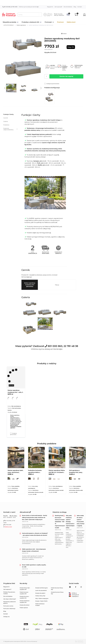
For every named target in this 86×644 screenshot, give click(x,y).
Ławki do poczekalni (41, 590)
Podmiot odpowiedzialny (11, 129)
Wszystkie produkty (9, 22)
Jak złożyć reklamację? (10, 599)
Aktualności (25, 512)
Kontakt (80, 7)
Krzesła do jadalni (40, 593)
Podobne (6, 125)
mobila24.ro (74, 596)
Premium (60, 22)
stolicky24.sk (74, 595)
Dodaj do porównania (52, 84)
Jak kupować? (58, 7)
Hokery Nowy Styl (40, 596)
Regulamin (50, 7)
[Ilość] (46, 76)
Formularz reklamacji (9, 609)
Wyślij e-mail (8, 527)
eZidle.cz (73, 593)
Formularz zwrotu (8, 606)
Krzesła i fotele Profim (41, 601)
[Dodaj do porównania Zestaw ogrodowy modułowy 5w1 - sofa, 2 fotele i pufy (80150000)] (11, 433)
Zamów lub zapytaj (66, 76)
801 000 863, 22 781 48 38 (10, 7)
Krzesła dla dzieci (25, 605)
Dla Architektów (68, 7)
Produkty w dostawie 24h (30, 22)
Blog (75, 7)
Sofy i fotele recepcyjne (42, 598)
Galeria (6, 121)
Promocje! (48, 22)
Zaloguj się (6, 617)
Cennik (6, 118)
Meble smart (71, 22)
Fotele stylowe (24, 608)
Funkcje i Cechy (8, 114)
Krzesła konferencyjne (41, 588)
